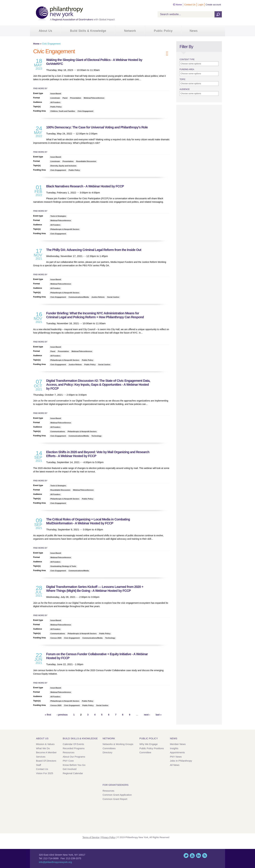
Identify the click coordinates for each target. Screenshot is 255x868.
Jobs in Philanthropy (181, 761)
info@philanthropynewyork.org (55, 862)
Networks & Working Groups (118, 744)
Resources (69, 752)
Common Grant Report (115, 799)
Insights (174, 748)
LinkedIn (198, 856)
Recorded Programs (74, 748)
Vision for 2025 (45, 773)
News (194, 31)
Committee (145, 752)
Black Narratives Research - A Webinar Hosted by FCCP (85, 186)
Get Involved (70, 769)
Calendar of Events (73, 744)
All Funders (55, 102)
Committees (109, 748)
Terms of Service (91, 837)
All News (175, 765)
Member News (178, 744)
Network (130, 31)
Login (201, 5)
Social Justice (113, 297)
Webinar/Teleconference (94, 98)
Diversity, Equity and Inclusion (63, 166)
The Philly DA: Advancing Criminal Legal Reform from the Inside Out (94, 250)
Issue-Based (56, 94)
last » (159, 715)
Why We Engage (148, 744)
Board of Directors (46, 761)
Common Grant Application (117, 795)
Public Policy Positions (152, 748)
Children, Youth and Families (63, 111)
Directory (107, 752)
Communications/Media (79, 297)
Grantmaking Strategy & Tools (63, 566)
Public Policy (163, 31)
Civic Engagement (85, 111)
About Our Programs (74, 757)
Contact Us (190, 5)
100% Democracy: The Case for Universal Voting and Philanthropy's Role (97, 127)
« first (48, 715)
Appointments (177, 752)
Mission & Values (45, 744)
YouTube (192, 856)
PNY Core (68, 761)
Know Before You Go (74, 765)
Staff (39, 765)
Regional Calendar (73, 773)
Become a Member (46, 752)
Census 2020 (56, 638)
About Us (46, 31)
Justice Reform (98, 297)
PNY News (176, 757)
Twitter (186, 856)
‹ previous (62, 715)
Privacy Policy (108, 837)
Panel (65, 98)
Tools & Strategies (58, 216)
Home (179, 5)
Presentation (76, 98)
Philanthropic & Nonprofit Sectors (65, 229)
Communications (58, 431)
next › (147, 715)
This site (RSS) (205, 856)
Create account (213, 5)
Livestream (55, 98)
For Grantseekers (116, 785)
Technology (97, 436)
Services (41, 757)
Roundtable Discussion (86, 161)
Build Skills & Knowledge (88, 31)
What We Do (43, 748)
